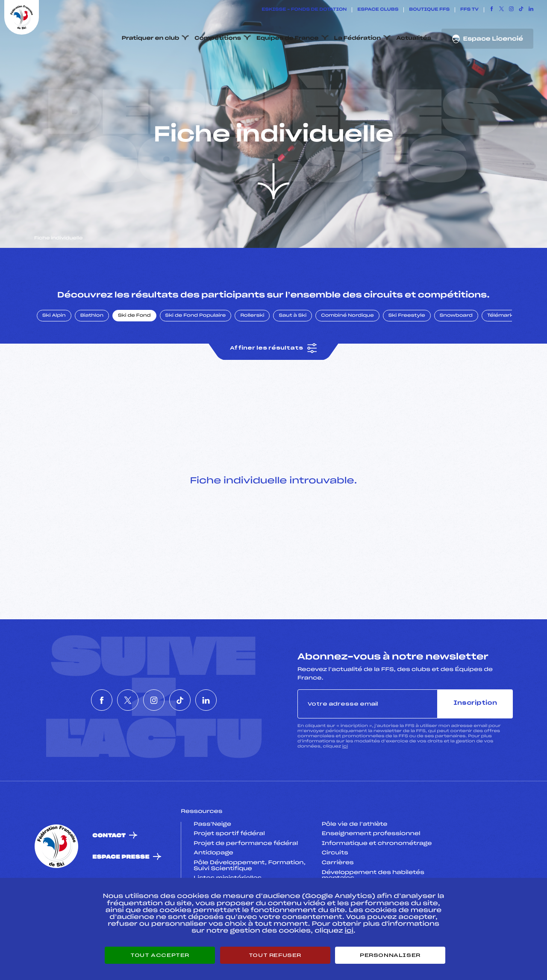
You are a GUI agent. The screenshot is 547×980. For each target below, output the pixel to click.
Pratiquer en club (150, 38)
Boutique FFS (429, 10)
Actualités (414, 38)
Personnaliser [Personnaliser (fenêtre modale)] (390, 955)
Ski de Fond (134, 356)
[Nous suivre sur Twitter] (501, 10)
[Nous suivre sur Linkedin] (531, 10)
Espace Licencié (487, 39)
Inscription (475, 744)
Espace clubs (378, 10)
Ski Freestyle (407, 356)
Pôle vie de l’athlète (355, 865)
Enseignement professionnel (371, 874)
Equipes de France (288, 38)
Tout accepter (160, 955)
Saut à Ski (293, 356)
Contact (109, 876)
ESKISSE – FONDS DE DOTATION (304, 10)
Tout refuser (275, 955)
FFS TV (469, 10)
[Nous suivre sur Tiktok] (521, 10)
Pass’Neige (212, 865)
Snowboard (456, 356)
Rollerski (252, 356)
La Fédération (358, 38)
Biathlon (92, 356)
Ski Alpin (54, 356)
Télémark (500, 356)
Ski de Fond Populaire (196, 356)
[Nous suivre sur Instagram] (511, 10)
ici (345, 787)
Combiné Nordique (347, 356)
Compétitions (218, 38)
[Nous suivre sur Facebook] (492, 10)
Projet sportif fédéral (229, 874)
